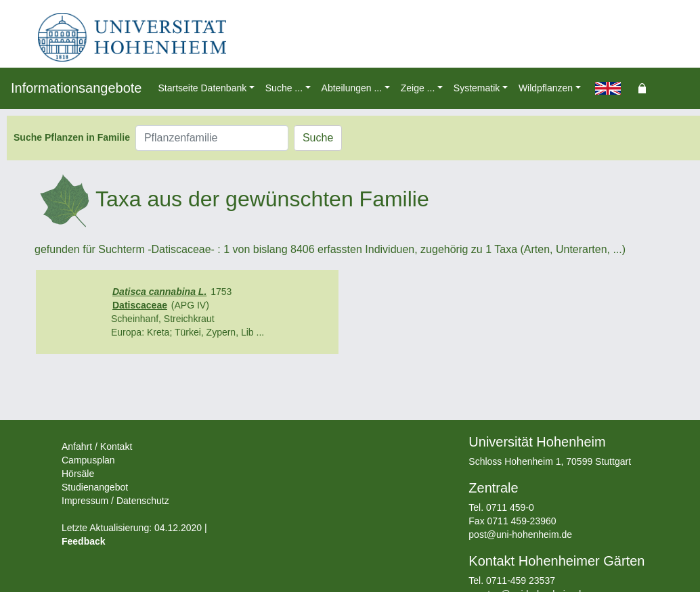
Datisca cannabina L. (159, 292)
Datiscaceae (140, 305)
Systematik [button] (477, 88)
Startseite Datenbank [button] (202, 88)
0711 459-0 (510, 507)
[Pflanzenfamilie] (212, 138)
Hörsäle (78, 474)
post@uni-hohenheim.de (520, 534)
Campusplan (88, 460)
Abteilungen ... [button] (352, 88)
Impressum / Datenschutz (115, 501)
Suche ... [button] (284, 88)
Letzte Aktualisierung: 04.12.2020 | (134, 528)
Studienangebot (95, 487)
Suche (318, 138)
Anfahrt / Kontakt (97, 447)
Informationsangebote (76, 88)
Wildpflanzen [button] (546, 88)
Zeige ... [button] (418, 88)
